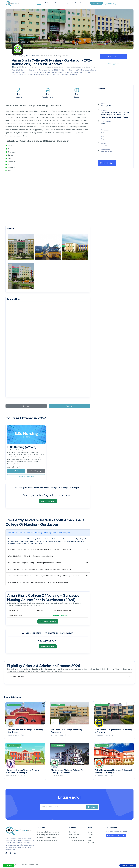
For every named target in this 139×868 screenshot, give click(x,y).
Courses (58, 3)
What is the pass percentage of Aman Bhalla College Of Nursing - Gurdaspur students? (38, 582)
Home (39, 3)
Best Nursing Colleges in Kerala (46, 837)
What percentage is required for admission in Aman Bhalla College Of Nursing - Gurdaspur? (40, 549)
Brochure (26, 406)
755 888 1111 (110, 3)
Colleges (48, 3)
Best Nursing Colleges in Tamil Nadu (48, 835)
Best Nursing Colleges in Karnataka (48, 832)
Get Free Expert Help (48, 501)
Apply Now (70, 406)
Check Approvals (114, 64)
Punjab (28, 56)
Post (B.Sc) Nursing (75, 835)
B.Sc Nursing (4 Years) (22, 447)
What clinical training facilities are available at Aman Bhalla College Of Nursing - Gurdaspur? (40, 569)
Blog (66, 3)
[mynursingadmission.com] (47, 350)
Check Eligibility (36, 471)
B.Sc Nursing (73, 832)
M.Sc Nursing (73, 837)
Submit (93, 807)
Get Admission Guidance (26, 476)
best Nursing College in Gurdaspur (56, 633)
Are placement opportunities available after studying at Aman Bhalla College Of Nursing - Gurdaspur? (43, 576)
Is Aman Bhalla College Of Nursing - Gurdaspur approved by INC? (31, 556)
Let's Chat (9, 865)
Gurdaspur (36, 56)
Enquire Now (108, 163)
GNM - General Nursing (77, 840)
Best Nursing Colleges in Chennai (47, 840)
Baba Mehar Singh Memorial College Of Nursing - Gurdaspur (113, 771)
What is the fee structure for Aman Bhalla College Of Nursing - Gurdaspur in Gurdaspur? (39, 533)
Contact (83, 3)
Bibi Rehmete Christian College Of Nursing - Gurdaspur (67, 771)
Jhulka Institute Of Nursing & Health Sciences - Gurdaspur (23, 771)
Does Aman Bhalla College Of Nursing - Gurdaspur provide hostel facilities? (34, 563)
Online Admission (96, 3)
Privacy (90, 837)
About (74, 3)
